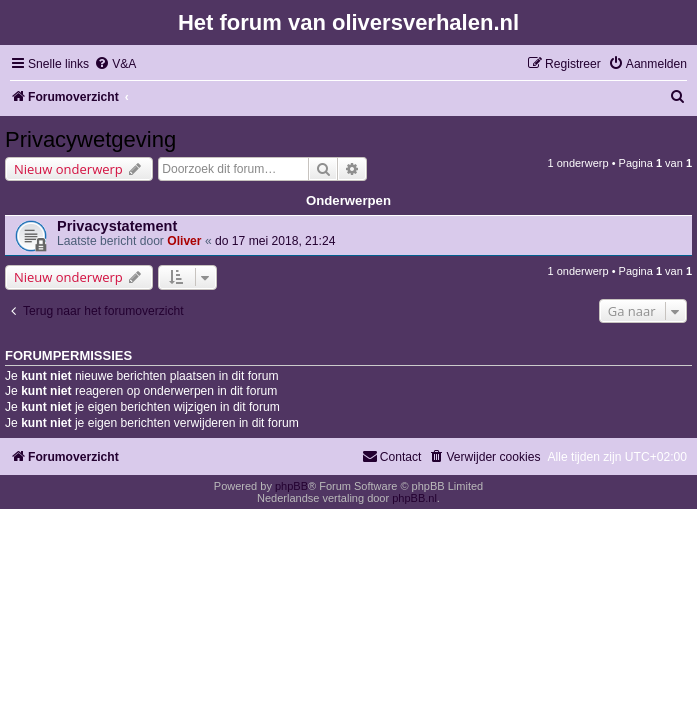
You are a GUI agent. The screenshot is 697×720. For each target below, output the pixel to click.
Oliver (184, 241)
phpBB (291, 486)
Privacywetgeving (90, 139)
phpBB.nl (414, 498)
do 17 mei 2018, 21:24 (275, 241)
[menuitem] (115, 64)
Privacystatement (117, 226)
